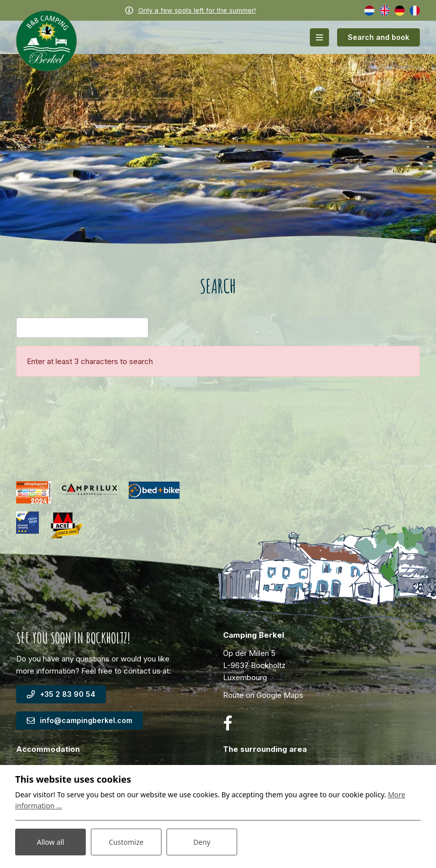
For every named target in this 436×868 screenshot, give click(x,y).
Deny (202, 842)
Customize (126, 842)
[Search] (82, 328)
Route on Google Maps (263, 695)
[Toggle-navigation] (319, 37)
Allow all (50, 842)
